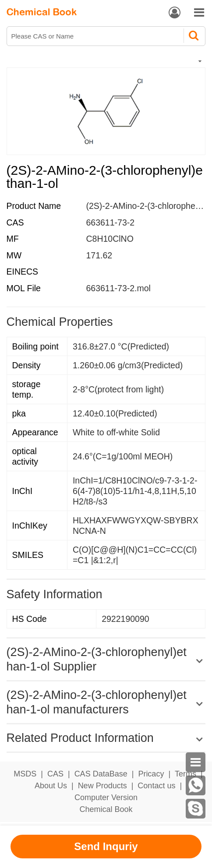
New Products (102, 786)
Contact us (156, 786)
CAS (55, 774)
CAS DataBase (101, 774)
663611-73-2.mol (118, 288)
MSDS (25, 774)
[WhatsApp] (196, 785)
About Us (51, 786)
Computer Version (106, 797)
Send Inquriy (106, 846)
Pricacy (151, 774)
